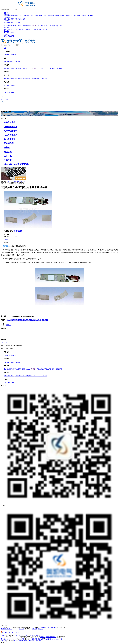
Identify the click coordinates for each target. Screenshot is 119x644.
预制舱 (58, 16)
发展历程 (19, 26)
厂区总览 (39, 26)
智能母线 (54, 627)
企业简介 (6, 26)
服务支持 (12, 36)
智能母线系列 (8, 16)
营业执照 (40, 629)
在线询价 (6, 240)
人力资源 (6, 31)
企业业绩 (6, 28)
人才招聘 (12, 33)
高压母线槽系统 (26, 16)
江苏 (16, 635)
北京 (27, 635)
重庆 (34, 635)
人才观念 (6, 33)
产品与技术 (7, 17)
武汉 (21, 635)
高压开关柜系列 (44, 16)
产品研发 (17, 19)
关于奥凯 (6, 24)
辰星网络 (34, 629)
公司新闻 (6, 22)
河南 (37, 635)
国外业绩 (6, 29)
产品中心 (6, 14)
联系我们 (60, 26)
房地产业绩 (24, 29)
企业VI (29, 26)
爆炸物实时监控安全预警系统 (85, 16)
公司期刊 (17, 22)
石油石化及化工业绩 (41, 29)
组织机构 (24, 26)
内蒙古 (31, 635)
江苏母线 (68, 16)
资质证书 (34, 26)
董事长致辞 (13, 26)
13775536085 (4, 343)
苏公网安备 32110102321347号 (10, 632)
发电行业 (12, 29)
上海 (24, 635)
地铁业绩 (17, 29)
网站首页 (6, 12)
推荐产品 (6, 19)
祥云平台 (22, 629)
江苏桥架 (74, 16)
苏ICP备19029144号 (6, 629)
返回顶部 (3, 642)
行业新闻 (12, 22)
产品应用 (12, 19)
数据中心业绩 (31, 29)
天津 (19, 635)
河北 (40, 635)
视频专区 (54, 26)
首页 (5, 48)
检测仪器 (23, 19)
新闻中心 (6, 21)
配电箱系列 (52, 16)
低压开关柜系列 (35, 16)
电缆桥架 (63, 16)
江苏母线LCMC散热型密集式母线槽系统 (21, 320)
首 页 (9, 181)
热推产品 (3, 635)
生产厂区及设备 (47, 26)
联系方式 (6, 36)
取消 (18, 45)
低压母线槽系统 (16, 16)
